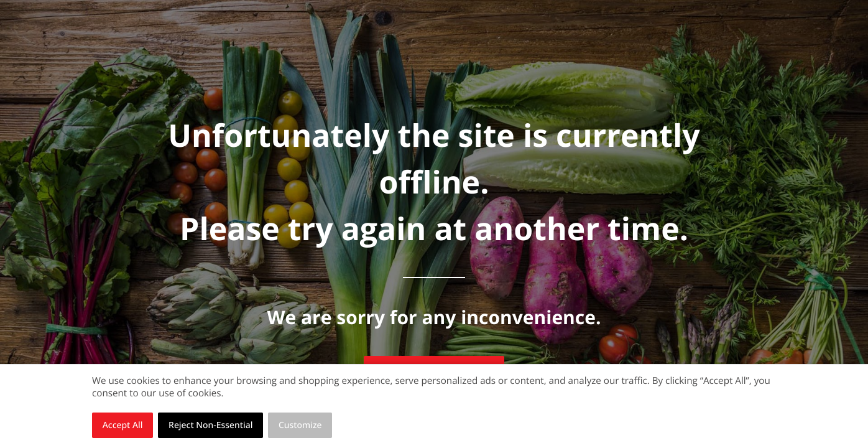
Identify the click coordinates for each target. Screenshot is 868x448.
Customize (300, 425)
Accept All (123, 425)
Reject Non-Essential (210, 425)
